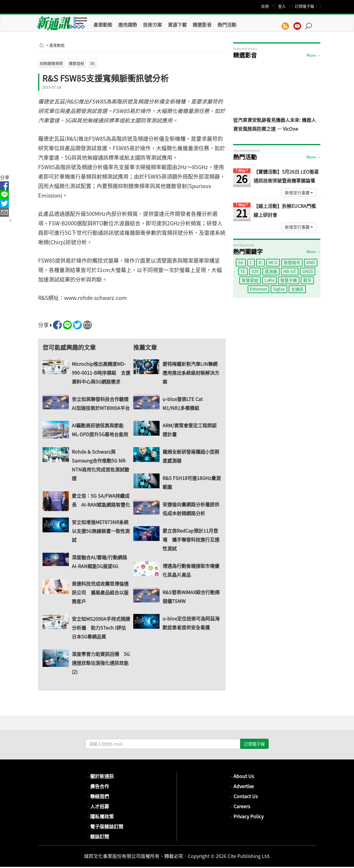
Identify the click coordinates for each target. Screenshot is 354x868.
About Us (241, 776)
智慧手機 (289, 280)
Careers (239, 806)
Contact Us (243, 796)
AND (311, 262)
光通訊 (297, 289)
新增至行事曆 (299, 193)
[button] (311, 23)
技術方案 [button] (152, 25)
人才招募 (97, 806)
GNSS (308, 271)
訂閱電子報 (305, 6)
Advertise (241, 786)
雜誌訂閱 (97, 836)
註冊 (265, 6)
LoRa (269, 280)
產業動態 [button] (103, 25)
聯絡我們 (97, 796)
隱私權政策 (100, 816)
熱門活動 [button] (227, 25)
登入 (282, 6)
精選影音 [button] (202, 25)
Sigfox (279, 289)
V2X (255, 271)
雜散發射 (77, 63)
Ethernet (258, 289)
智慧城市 (292, 262)
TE (243, 271)
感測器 (271, 271)
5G (92, 63)
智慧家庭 (250, 280)
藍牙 (307, 280)
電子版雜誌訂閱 (104, 826)
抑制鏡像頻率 (51, 63)
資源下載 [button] (177, 25)
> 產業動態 (56, 45)
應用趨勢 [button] (128, 25)
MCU (273, 262)
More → (313, 55)
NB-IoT (290, 271)
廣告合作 (97, 786)
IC (260, 262)
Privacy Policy (246, 816)
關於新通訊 (100, 776)
